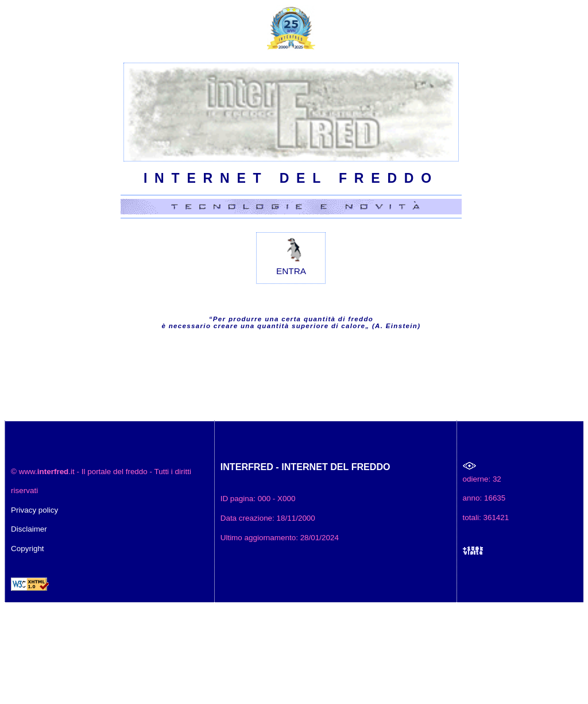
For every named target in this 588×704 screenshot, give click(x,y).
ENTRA (291, 254)
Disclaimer (29, 529)
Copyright (28, 549)
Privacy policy (34, 510)
